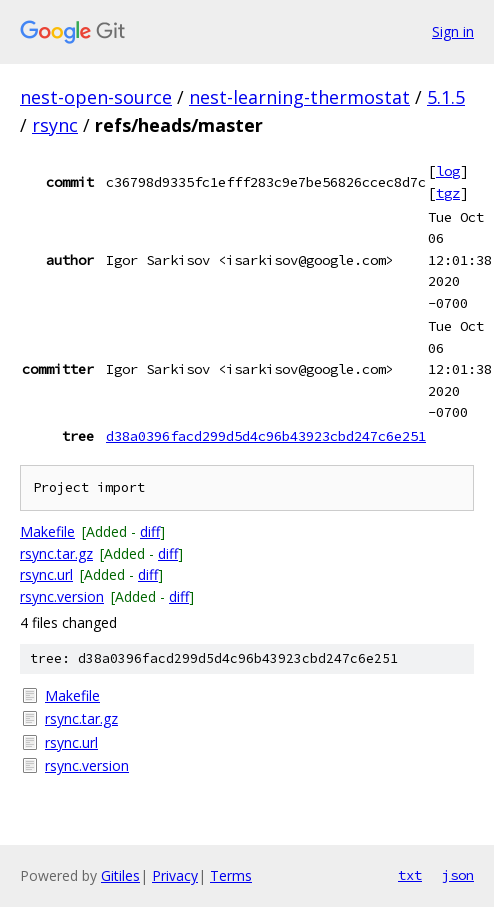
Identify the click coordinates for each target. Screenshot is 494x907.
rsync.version (62, 596)
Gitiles (120, 875)
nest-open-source (96, 97)
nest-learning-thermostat (299, 97)
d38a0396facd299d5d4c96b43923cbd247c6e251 (266, 436)
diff (150, 531)
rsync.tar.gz (56, 553)
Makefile (47, 531)
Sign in (453, 31)
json (458, 875)
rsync (55, 125)
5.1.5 (446, 97)
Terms (231, 875)
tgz (448, 193)
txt (410, 875)
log (448, 171)
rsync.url (46, 574)
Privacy (175, 875)
